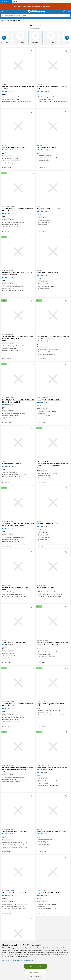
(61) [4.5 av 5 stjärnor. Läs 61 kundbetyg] (47, 403)
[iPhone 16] (51, 38)
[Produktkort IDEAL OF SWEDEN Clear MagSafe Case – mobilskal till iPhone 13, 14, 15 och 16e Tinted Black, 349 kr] (18, 188)
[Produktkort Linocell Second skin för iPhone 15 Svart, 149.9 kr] (18, 126)
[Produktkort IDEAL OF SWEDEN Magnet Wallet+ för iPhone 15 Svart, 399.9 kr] (53, 379)
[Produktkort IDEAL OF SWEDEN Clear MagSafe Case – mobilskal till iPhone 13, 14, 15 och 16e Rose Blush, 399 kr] (18, 379)
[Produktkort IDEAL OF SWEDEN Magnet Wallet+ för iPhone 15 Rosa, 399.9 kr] (53, 872)
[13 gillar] (66, 173)
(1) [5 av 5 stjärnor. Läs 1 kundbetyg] (12, 277)
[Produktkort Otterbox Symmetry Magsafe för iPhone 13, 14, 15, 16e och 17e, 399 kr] (18, 65)
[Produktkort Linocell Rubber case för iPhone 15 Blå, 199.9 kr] (53, 503)
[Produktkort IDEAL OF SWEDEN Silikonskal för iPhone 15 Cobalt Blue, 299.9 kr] (18, 872)
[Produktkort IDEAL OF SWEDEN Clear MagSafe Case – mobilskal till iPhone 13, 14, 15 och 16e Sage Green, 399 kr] (53, 315)
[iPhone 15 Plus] (20, 38)
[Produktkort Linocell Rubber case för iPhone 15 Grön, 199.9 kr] (18, 621)
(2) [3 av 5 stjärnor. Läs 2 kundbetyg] (12, 214)
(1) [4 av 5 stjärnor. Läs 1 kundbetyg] (12, 834)
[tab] (6, 2)
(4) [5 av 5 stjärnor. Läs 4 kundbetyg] (47, 150)
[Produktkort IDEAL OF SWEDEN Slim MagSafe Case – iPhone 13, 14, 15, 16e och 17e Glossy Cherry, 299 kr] (53, 746)
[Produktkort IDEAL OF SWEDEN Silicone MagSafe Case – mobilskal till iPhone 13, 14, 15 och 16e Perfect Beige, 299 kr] (53, 621)
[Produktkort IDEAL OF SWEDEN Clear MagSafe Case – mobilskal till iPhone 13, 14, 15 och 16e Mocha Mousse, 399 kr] (18, 683)
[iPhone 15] (35, 38)
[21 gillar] (66, 237)
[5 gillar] (67, 51)
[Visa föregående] (4, 38)
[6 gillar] (67, 796)
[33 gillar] (32, 428)
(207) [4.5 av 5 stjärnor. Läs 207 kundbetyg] (48, 91)
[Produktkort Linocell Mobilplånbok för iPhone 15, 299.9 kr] (18, 443)
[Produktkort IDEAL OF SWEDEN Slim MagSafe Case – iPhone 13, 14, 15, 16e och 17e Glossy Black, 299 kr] (18, 251)
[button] (40, 28)
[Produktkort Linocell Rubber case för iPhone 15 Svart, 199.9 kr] (53, 188)
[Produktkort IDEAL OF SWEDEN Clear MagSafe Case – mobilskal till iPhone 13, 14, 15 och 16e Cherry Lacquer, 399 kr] (18, 503)
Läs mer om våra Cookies (10, 960)
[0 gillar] (32, 173)
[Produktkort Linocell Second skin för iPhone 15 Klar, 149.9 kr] (53, 251)
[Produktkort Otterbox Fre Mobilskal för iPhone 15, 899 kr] (53, 126)
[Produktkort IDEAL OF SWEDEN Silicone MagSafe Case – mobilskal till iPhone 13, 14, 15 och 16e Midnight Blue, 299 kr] (53, 443)
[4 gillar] (32, 112)
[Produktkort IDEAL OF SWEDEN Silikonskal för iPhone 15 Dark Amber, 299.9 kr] (18, 810)
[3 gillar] (67, 488)
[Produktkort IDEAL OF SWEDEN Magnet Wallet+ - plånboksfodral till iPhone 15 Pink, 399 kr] (53, 683)
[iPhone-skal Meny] (10, 20)
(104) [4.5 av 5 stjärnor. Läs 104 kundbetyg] (13, 150)
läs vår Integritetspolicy (26, 960)
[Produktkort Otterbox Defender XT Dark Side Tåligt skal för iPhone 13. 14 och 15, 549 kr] (18, 933)
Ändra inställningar (35, 976)
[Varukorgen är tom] (69, 11)
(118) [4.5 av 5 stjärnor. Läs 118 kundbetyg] (13, 466)
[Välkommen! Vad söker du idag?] (37, 16)
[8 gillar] (32, 919)
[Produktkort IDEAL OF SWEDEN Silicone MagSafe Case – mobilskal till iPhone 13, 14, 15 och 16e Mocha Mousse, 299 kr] (18, 746)
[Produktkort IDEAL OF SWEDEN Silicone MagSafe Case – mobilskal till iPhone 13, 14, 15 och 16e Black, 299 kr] (18, 315)
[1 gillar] (32, 607)
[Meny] (2, 11)
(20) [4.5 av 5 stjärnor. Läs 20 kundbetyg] (47, 834)
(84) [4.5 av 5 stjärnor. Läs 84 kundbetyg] (47, 211)
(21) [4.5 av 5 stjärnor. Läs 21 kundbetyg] (13, 91)
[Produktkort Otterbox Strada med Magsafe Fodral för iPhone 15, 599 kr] (53, 810)
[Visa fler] (67, 38)
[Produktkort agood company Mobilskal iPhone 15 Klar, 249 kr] (53, 566)
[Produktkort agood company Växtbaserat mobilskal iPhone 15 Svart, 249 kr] (18, 566)
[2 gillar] (32, 51)
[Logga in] (64, 11)
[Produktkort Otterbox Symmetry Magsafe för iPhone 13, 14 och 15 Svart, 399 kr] (53, 65)
